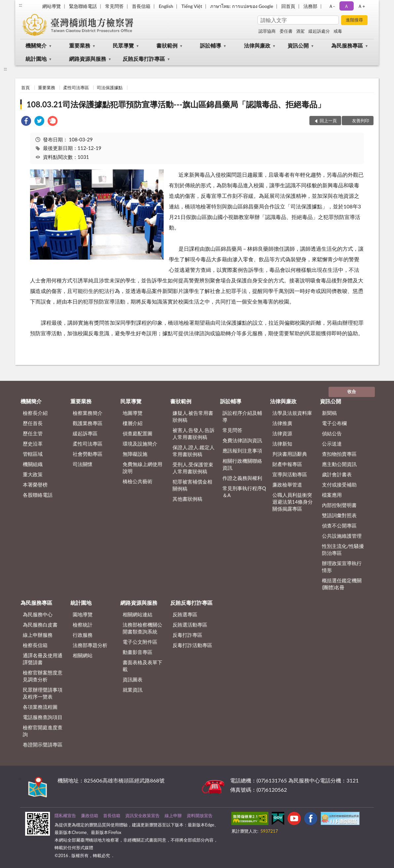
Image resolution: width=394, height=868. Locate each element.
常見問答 (114, 6)
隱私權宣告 (65, 815)
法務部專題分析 (90, 645)
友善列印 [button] (361, 121)
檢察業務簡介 (88, 413)
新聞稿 (329, 413)
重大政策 (33, 474)
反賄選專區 (185, 614)
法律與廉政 (257, 45)
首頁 (25, 88)
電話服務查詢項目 (43, 717)
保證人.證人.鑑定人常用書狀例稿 (194, 451)
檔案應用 (332, 495)
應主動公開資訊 (339, 464)
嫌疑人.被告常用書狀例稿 (193, 416)
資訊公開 (298, 45)
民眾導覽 (123, 45)
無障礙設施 (135, 454)
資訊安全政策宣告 (142, 815)
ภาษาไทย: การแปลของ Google (242, 6)
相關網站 (83, 655)
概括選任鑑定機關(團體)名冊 (342, 584)
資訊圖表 (133, 679)
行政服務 (83, 635)
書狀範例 (167, 45)
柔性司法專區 (76, 88)
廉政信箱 (90, 815)
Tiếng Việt (192, 6)
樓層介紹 (133, 423)
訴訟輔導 (211, 45)
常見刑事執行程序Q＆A (244, 492)
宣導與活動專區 (290, 474)
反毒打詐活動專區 (192, 645)
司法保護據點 (110, 88)
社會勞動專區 (88, 454)
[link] (26, 122)
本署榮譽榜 (35, 485)
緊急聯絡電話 (83, 6)
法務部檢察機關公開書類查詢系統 (142, 628)
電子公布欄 (334, 423)
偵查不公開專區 (339, 525)
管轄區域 (33, 454)
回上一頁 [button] (328, 121)
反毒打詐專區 (187, 635)
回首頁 (288, 6)
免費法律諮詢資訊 (242, 440)
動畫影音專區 (138, 652)
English (166, 6)
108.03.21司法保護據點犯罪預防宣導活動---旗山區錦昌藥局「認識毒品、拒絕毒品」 (176, 104)
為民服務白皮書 (40, 625)
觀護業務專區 (88, 423)
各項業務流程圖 (40, 707)
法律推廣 (282, 423)
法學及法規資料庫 (292, 413)
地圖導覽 (133, 413)
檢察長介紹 (35, 413)
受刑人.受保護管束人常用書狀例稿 (193, 468)
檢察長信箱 (35, 645)
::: (20, 5)
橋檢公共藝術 (138, 481)
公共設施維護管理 (342, 536)
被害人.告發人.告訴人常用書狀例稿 (194, 434)
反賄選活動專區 (190, 625)
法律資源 (282, 433)
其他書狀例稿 (187, 499)
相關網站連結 (138, 614)
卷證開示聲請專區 (43, 744)
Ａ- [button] (332, 6)
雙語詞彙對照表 (339, 515)
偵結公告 (332, 433)
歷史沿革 (33, 444)
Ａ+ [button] (361, 6)
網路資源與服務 (88, 59)
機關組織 (33, 464)
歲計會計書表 (337, 474)
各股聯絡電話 (38, 495)
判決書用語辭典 (290, 454)
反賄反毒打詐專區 (144, 59)
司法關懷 (83, 464)
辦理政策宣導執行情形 (342, 567)
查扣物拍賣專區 (339, 454)
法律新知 (282, 444)
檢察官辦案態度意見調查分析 (43, 676)
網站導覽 (52, 6)
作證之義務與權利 (242, 478)
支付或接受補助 (339, 485)
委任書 (286, 31)
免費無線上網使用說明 (142, 468)
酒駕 (300, 31)
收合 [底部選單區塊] (352, 391)
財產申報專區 (287, 464)
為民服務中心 (38, 614)
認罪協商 (267, 31)
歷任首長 (33, 423)
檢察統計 (83, 625)
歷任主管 (33, 433)
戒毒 (338, 31)
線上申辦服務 (38, 635)
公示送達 (332, 444)
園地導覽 (83, 614)
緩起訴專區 (85, 433)
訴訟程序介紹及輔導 (242, 416)
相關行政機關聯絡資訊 (242, 464)
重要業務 (80, 45)
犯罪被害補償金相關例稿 (192, 485)
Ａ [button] (346, 6)
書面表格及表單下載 (142, 666)
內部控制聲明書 (339, 505)
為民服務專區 (347, 45)
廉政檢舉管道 (287, 485)
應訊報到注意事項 (242, 451)
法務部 (310, 6)
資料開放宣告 (200, 815)
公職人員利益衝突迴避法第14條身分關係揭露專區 (293, 502)
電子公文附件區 (140, 642)
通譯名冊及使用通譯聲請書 (43, 659)
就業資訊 (133, 690)
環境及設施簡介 (140, 444)
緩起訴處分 (319, 31)
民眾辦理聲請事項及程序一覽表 (43, 693)
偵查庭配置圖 (138, 433)
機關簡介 (36, 45)
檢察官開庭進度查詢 (43, 731)
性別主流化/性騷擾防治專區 (343, 549)
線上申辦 (173, 815)
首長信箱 (141, 6)
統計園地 (36, 59)
